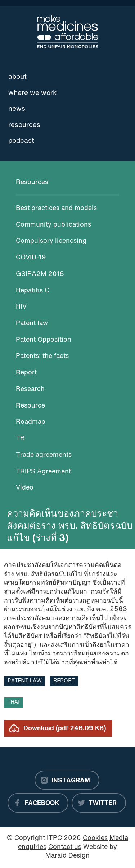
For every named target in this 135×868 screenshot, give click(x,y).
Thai (13, 702)
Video (25, 488)
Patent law (32, 324)
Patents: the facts (42, 356)
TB (20, 439)
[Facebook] (38, 803)
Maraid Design (67, 856)
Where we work (33, 93)
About (17, 77)
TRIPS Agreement (43, 472)
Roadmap (31, 422)
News (17, 109)
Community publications (53, 225)
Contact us (65, 847)
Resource (30, 406)
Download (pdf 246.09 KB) (65, 729)
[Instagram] (67, 780)
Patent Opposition (44, 340)
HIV (21, 307)
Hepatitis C (33, 291)
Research (30, 389)
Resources (24, 125)
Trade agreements (44, 455)
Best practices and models (56, 208)
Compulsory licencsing (51, 241)
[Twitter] (99, 803)
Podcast (21, 141)
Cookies (95, 838)
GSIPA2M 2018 (40, 274)
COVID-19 (31, 258)
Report (26, 373)
